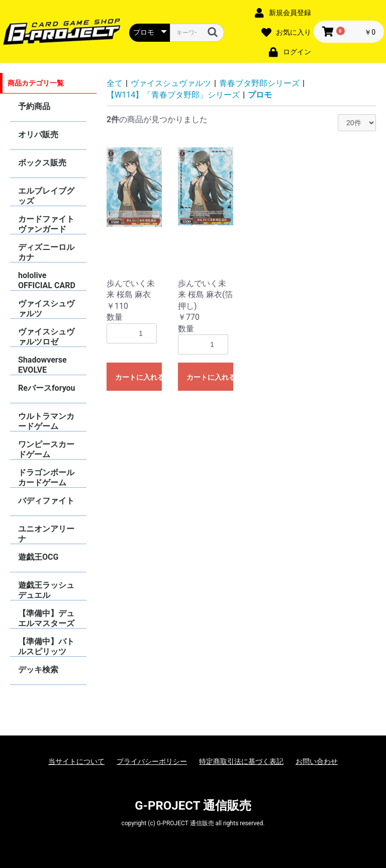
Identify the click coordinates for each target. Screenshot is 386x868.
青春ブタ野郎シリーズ (259, 83)
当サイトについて (76, 761)
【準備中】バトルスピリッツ (46, 646)
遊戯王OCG (38, 557)
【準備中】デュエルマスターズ (46, 618)
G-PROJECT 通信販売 (193, 806)
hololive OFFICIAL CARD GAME (47, 280)
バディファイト (46, 501)
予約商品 (34, 106)
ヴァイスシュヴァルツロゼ (46, 337)
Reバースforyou (47, 388)
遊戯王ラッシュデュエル (46, 590)
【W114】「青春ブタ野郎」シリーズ (173, 95)
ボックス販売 (42, 163)
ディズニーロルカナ (46, 252)
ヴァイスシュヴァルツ (46, 309)
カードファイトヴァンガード (46, 224)
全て (115, 83)
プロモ (260, 95)
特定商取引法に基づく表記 (241, 761)
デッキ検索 (38, 670)
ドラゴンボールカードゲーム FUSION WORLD (47, 478)
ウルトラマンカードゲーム (46, 421)
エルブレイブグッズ (46, 196)
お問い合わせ (317, 761)
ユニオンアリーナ (46, 534)
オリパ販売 (38, 135)
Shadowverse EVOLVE (42, 365)
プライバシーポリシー (152, 761)
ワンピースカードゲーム (46, 449)
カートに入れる (138, 377)
